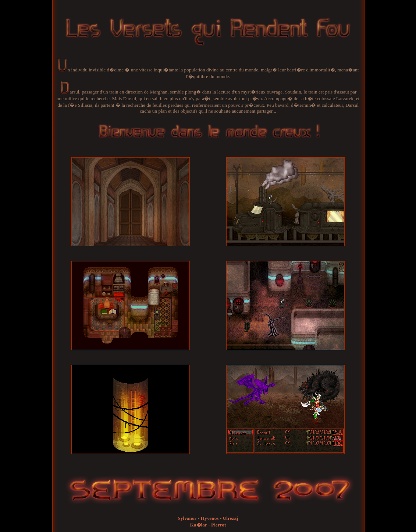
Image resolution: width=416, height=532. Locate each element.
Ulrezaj (231, 518)
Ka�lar (199, 525)
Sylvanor (187, 518)
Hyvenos (210, 518)
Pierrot (218, 525)
